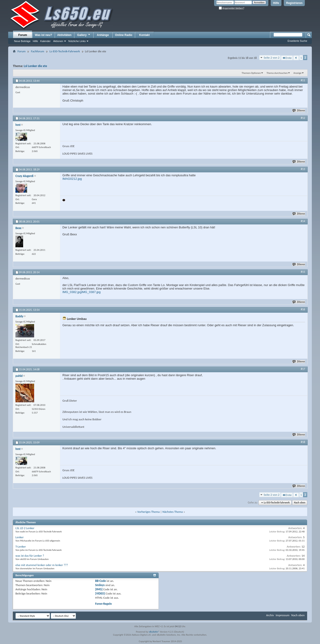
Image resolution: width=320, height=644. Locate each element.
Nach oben (300, 503)
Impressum (282, 615)
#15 (303, 272)
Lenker (20, 537)
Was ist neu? (43, 35)
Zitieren (299, 111)
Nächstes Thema (173, 512)
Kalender (45, 41)
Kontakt (145, 35)
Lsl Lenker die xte (35, 66)
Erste (287, 58)
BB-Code (101, 581)
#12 (303, 118)
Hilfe (276, 3)
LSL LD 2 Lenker (25, 528)
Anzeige (297, 73)
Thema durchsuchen (277, 73)
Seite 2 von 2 (272, 58)
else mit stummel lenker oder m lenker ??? (42, 565)
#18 (303, 442)
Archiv (270, 615)
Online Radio (124, 35)
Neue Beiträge (22, 41)
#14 (303, 221)
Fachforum (37, 51)
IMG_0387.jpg (91, 292)
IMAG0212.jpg (72, 179)
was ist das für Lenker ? (30, 556)
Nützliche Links (77, 41)
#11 (303, 80)
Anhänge (103, 35)
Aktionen (58, 41)
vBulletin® (154, 632)
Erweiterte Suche (297, 41)
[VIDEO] (100, 593)
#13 (303, 169)
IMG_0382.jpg (72, 292)
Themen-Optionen (251, 73)
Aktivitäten (64, 35)
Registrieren (294, 3)
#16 (303, 309)
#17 (303, 369)
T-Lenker (21, 547)
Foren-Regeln (103, 604)
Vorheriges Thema (148, 512)
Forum (23, 35)
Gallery (84, 35)
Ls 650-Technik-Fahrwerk (65, 51)
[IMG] (99, 589)
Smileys (100, 585)
